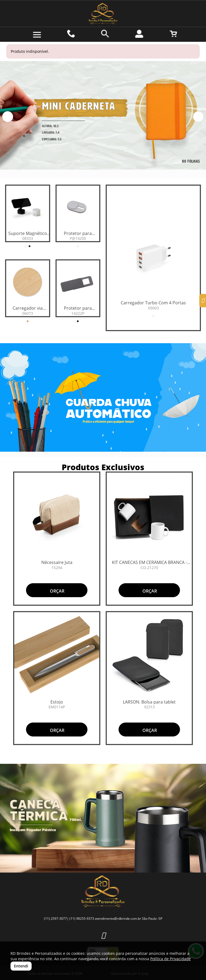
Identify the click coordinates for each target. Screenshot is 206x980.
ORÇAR (57, 591)
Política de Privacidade (170, 959)
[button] (8, 117)
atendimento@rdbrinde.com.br (118, 919)
